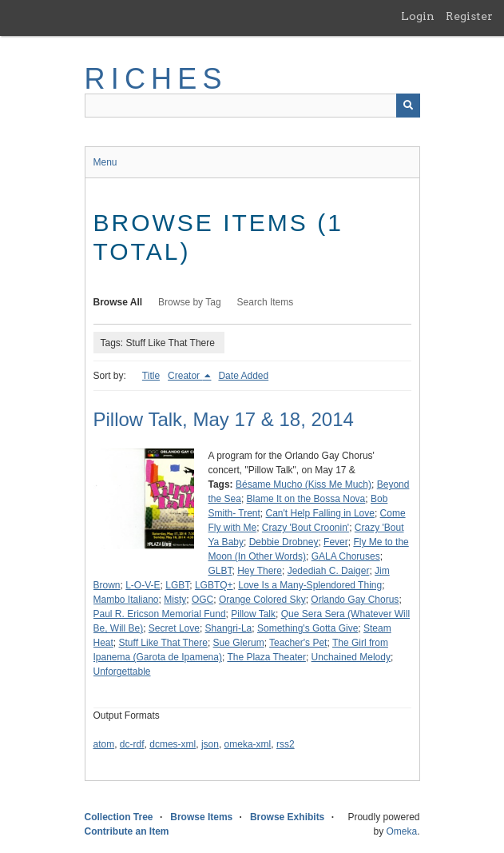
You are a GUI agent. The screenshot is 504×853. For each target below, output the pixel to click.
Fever (336, 542)
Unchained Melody (351, 657)
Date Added (243, 376)
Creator (185, 376)
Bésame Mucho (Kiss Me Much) (304, 484)
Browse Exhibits (287, 817)
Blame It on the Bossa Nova (306, 499)
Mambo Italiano (126, 600)
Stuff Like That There (163, 643)
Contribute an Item (127, 831)
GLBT (220, 571)
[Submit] (408, 106)
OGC (202, 600)
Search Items (266, 302)
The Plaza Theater (266, 657)
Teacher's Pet (298, 643)
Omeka (401, 831)
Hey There (260, 571)
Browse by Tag (190, 302)
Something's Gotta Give (308, 628)
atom (104, 744)
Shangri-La (229, 628)
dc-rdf (132, 744)
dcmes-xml (173, 744)
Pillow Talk (253, 614)
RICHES (156, 79)
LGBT (177, 585)
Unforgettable (122, 672)
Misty (175, 600)
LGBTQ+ (214, 585)
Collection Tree (119, 817)
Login (418, 16)
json (210, 744)
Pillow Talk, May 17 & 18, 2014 (224, 419)
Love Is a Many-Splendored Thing (310, 585)
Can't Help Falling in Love (320, 513)
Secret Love (174, 628)
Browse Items (201, 817)
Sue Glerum (239, 643)
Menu (105, 162)
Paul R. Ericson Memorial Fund (160, 614)
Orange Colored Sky (262, 600)
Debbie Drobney (284, 542)
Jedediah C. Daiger (329, 571)
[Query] (252, 106)
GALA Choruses (346, 556)
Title (151, 376)
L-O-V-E (143, 585)
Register (469, 16)
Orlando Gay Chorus (355, 600)
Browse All (118, 302)
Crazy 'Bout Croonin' (306, 528)
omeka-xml (248, 744)
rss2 (286, 744)
